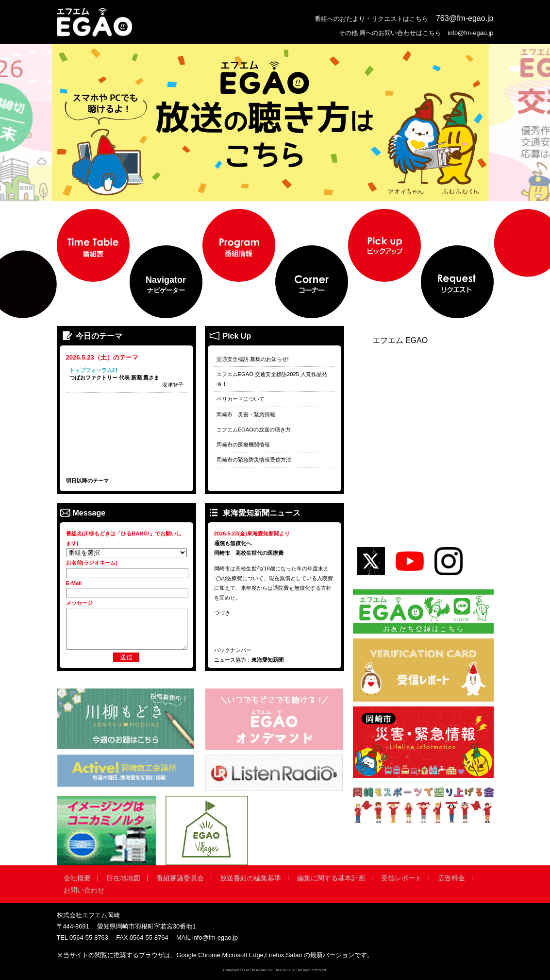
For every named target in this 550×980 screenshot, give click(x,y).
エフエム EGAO (400, 341)
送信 (126, 657)
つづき (222, 613)
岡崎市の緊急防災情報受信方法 (254, 460)
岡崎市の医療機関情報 (243, 445)
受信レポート (401, 878)
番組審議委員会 (180, 878)
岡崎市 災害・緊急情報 (246, 414)
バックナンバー (233, 650)
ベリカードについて (241, 399)
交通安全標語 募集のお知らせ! (253, 359)
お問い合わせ (84, 890)
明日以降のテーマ (87, 481)
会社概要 (77, 878)
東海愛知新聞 (267, 660)
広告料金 (451, 878)
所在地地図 (123, 878)
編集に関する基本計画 (331, 878)
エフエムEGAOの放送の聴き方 (254, 430)
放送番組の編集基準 (250, 878)
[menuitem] (93, 245)
